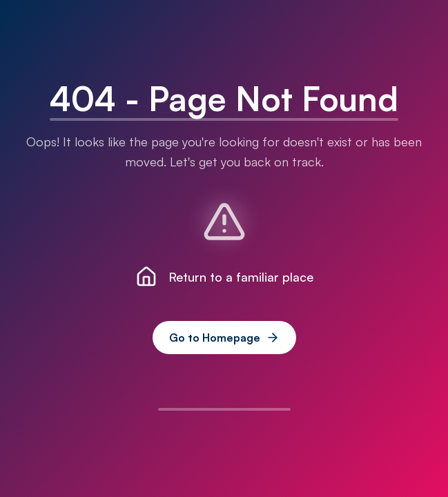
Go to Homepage (224, 338)
